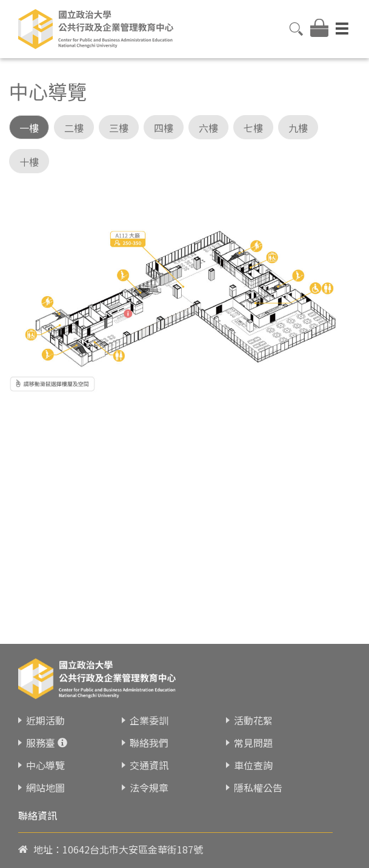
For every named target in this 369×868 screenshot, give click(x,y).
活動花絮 (253, 741)
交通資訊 (149, 786)
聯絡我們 (149, 763)
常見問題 (253, 763)
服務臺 (41, 763)
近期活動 (45, 741)
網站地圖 (45, 808)
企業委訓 (149, 741)
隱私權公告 (258, 808)
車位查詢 (253, 786)
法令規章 (149, 808)
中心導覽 (45, 786)
